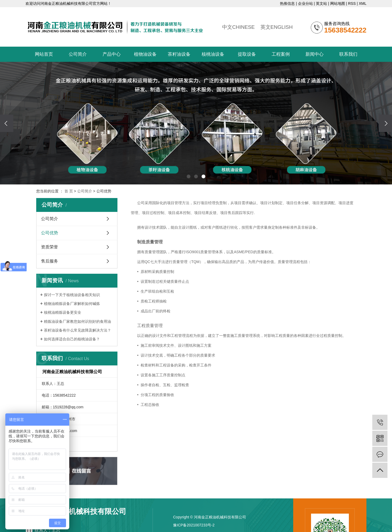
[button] (189, 176)
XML (363, 3)
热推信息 (287, 3)
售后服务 (50, 261)
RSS (352, 3)
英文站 (321, 3)
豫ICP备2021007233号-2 (194, 525)
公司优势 (50, 233)
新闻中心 (315, 54)
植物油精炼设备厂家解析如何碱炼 (72, 304)
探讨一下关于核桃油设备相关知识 (72, 295)
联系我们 (348, 54)
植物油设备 (145, 54)
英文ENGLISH (277, 27)
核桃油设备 (213, 54)
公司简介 (78, 54)
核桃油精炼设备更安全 (63, 312)
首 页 (69, 191)
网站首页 (44, 54)
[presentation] (7, 123)
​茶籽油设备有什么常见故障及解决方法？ (77, 330)
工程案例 (281, 54)
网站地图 (338, 3)
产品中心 (112, 54)
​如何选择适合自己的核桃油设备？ (72, 339)
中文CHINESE (238, 27)
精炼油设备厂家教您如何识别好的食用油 (77, 321)
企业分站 (305, 3)
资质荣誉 (50, 247)
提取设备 (247, 54)
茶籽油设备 (179, 54)
